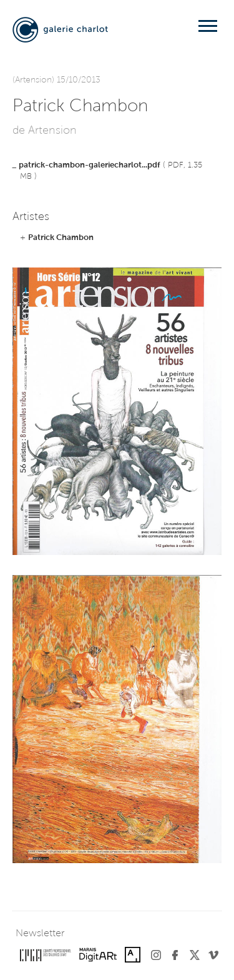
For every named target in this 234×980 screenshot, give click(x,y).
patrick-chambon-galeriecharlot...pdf (90, 165)
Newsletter (40, 934)
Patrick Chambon (61, 238)
